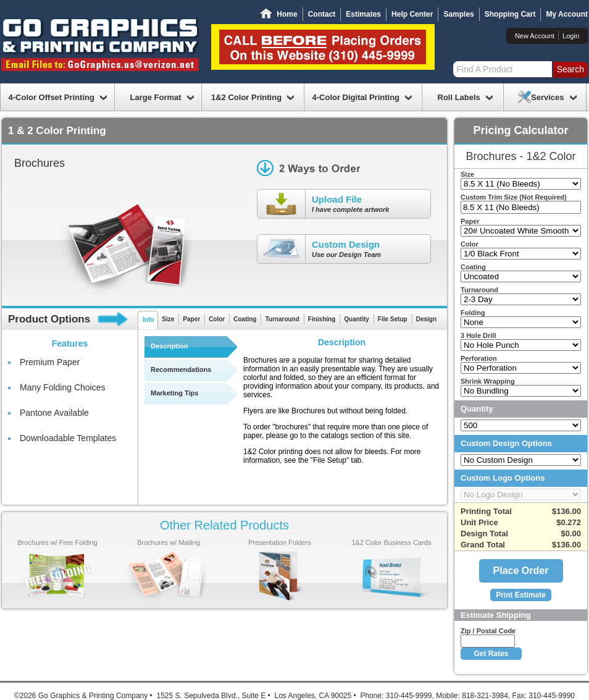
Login (571, 36)
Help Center (412, 14)
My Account (567, 14)
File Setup (393, 319)
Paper (191, 319)
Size (168, 319)
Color (217, 319)
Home (287, 14)
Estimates (363, 14)
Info (148, 320)
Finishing (322, 319)
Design (426, 319)
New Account (535, 36)
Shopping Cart (510, 14)
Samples (458, 14)
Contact (322, 14)
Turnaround (282, 319)
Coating (245, 319)
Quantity (357, 319)
